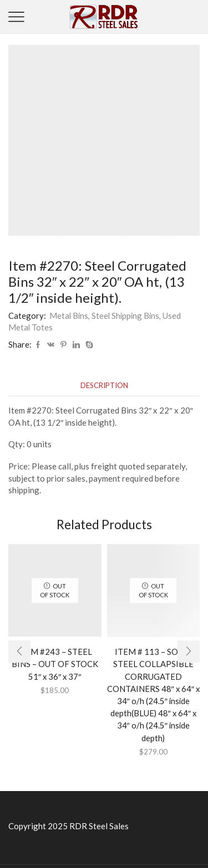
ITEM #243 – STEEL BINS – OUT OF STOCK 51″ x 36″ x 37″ (55, 664)
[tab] (104, 386)
